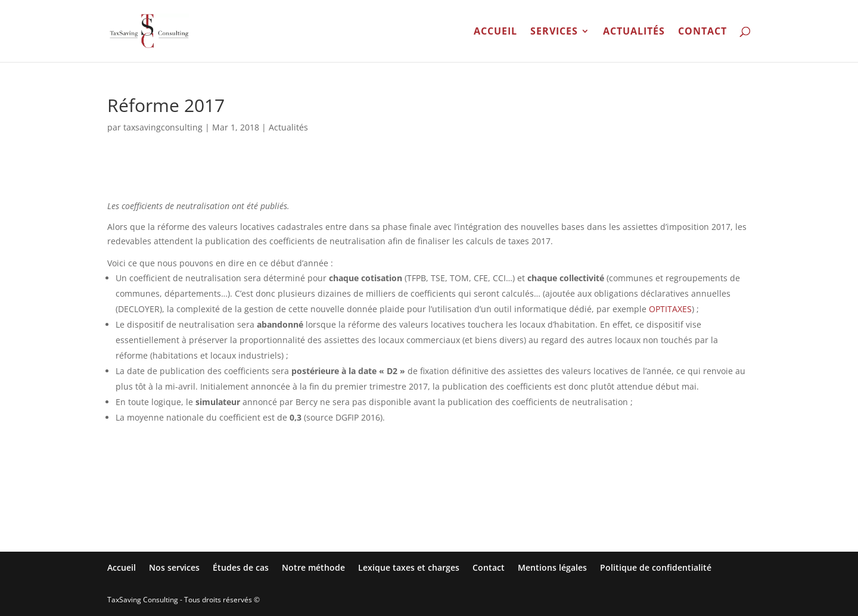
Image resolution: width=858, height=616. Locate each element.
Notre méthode (313, 567)
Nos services (174, 567)
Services (554, 32)
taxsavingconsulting (163, 127)
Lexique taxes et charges (409, 567)
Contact (702, 32)
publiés (274, 206)
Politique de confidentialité (656, 567)
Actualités (634, 32)
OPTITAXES (670, 309)
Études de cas (241, 567)
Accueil (495, 32)
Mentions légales (552, 567)
